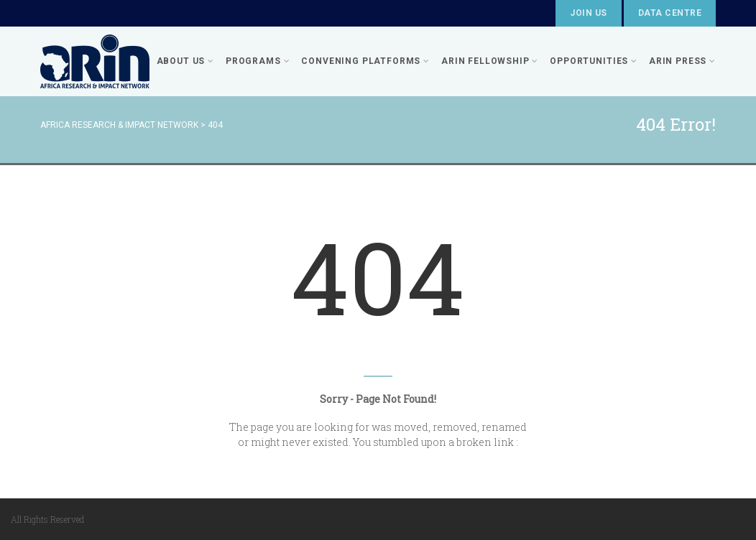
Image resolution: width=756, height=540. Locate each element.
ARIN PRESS (682, 61)
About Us (185, 61)
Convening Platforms (365, 61)
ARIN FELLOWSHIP (490, 61)
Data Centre (670, 13)
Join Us (588, 13)
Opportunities (594, 61)
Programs (258, 61)
